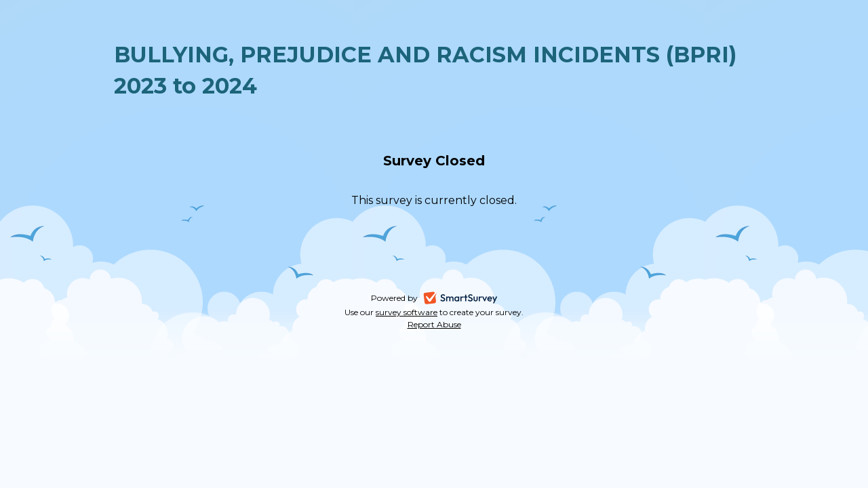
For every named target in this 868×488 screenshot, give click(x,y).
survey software (407, 312)
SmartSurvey (477, 299)
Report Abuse (434, 324)
